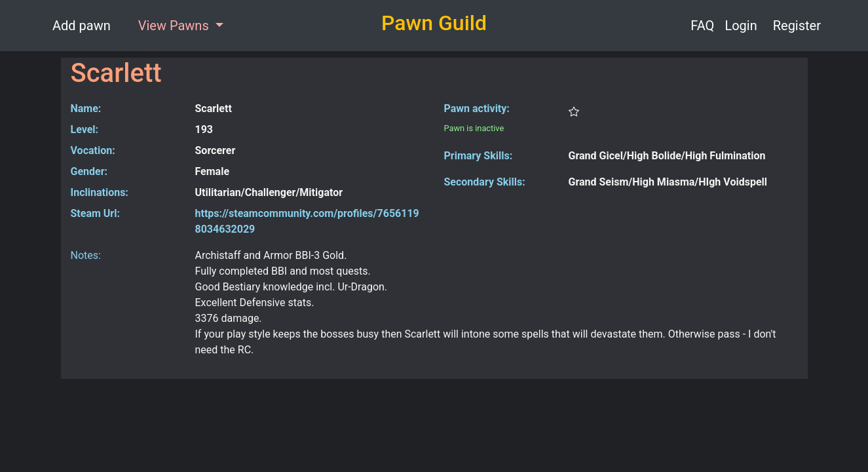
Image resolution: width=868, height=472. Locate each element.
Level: (85, 129)
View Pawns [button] (175, 26)
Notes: (86, 255)
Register (797, 26)
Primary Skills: (479, 156)
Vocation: (93, 150)
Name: (86, 108)
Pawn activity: (477, 108)
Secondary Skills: (485, 182)
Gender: (89, 171)
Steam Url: (95, 213)
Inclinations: (100, 192)
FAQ (702, 26)
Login (741, 26)
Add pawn (82, 26)
